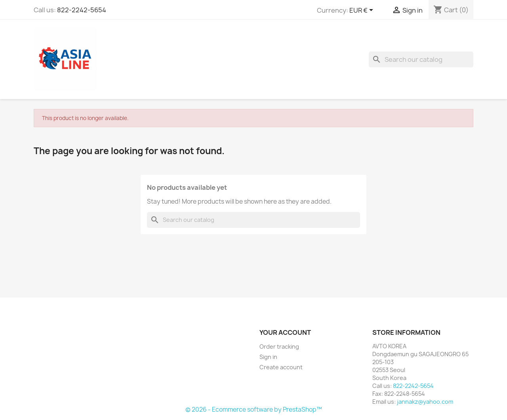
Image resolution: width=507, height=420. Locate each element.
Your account (285, 332)
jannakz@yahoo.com (425, 402)
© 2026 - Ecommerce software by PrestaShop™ (254, 409)
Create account (281, 367)
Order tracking (279, 346)
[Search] (421, 59)
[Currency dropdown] (363, 11)
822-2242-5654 (82, 10)
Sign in (268, 357)
